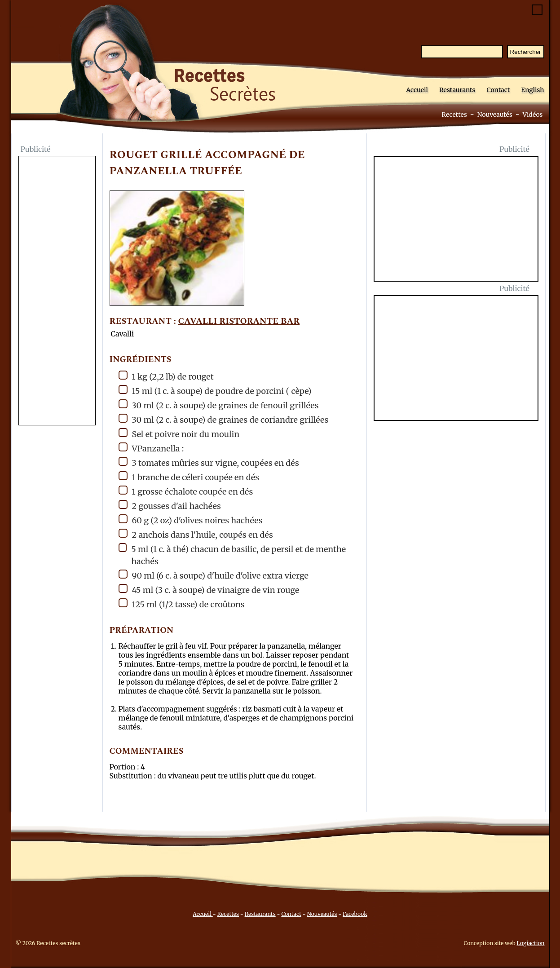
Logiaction (531, 943)
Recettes (454, 115)
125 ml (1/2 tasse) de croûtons (182, 604)
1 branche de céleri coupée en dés (189, 477)
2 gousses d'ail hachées (170, 506)
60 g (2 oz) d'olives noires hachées (191, 520)
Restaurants (457, 90)
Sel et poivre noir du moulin (179, 434)
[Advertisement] (57, 292)
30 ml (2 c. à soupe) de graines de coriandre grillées (224, 419)
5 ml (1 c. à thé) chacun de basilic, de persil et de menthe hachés (232, 555)
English (532, 90)
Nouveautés (495, 115)
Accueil (417, 90)
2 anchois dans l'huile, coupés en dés (196, 534)
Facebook (355, 914)
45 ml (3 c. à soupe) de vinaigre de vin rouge (209, 590)
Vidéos (533, 115)
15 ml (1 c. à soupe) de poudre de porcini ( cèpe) (215, 391)
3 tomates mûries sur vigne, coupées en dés (209, 462)
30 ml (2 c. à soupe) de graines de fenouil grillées (219, 405)
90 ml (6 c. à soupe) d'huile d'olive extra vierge (214, 575)
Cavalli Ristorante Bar (239, 321)
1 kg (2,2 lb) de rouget (166, 376)
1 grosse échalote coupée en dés (186, 491)
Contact (498, 90)
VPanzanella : (151, 448)
